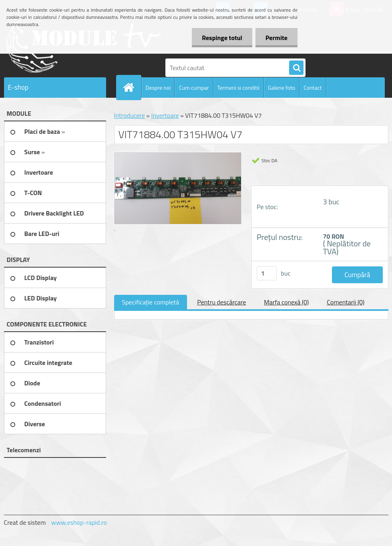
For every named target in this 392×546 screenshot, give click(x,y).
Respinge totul (222, 38)
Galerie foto (281, 88)
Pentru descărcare (221, 302)
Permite (276, 38)
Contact (313, 88)
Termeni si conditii (239, 88)
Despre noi (158, 88)
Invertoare (165, 115)
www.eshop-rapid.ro (79, 522)
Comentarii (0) (346, 302)
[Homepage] (132, 87)
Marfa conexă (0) (286, 302)
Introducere (130, 115)
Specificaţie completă (151, 302)
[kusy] (267, 273)
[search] (296, 68)
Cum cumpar (194, 88)
